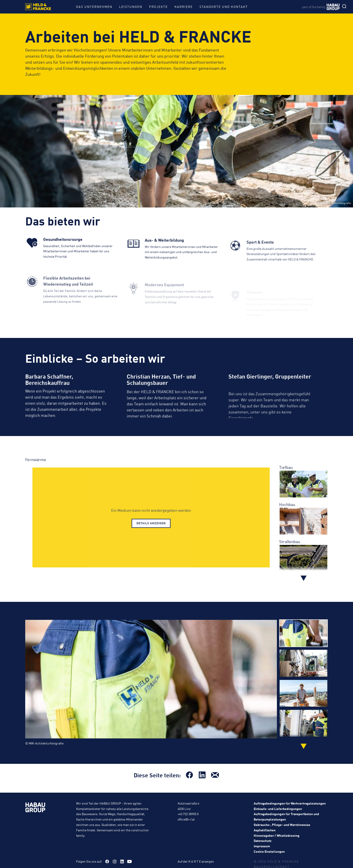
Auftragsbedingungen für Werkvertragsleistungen (290, 804)
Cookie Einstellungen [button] (269, 852)
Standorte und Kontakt (224, 7)
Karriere (184, 7)
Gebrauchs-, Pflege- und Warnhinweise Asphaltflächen (282, 828)
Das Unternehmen (94, 7)
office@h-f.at (186, 820)
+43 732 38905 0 (188, 814)
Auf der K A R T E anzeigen (196, 862)
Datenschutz (263, 841)
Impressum (262, 846)
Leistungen (131, 7)
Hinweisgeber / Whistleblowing (277, 836)
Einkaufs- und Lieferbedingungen (278, 809)
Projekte (158, 7)
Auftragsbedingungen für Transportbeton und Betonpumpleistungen (286, 817)
